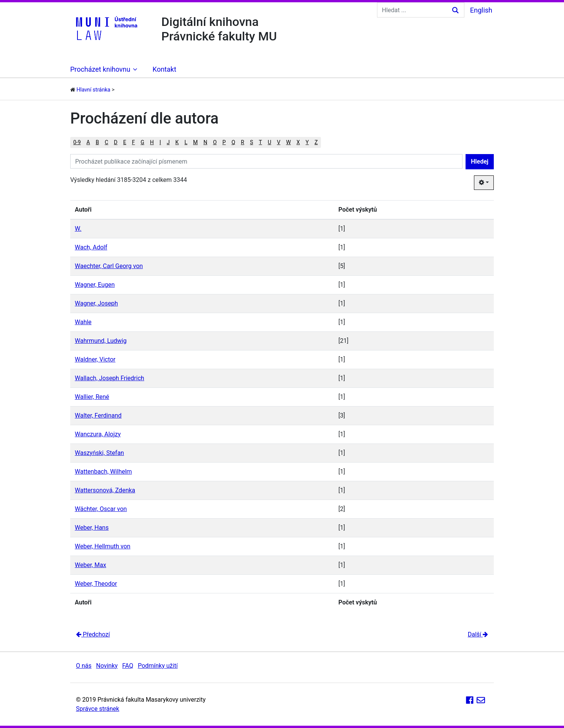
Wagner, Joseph (96, 303)
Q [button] (234, 142)
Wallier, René (92, 397)
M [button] (195, 142)
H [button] (152, 142)
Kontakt (164, 69)
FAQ (128, 666)
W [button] (288, 142)
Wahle (83, 322)
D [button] (116, 142)
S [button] (251, 142)
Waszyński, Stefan (99, 453)
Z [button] (316, 142)
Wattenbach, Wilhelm (103, 472)
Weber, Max (90, 565)
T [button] (260, 142)
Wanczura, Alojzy (98, 434)
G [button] (143, 142)
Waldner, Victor (95, 359)
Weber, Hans (92, 528)
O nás (84, 666)
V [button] (279, 142)
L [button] (186, 142)
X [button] (298, 142)
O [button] (215, 142)
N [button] (205, 142)
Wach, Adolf (91, 247)
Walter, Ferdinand (98, 415)
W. (78, 229)
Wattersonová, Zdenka (105, 490)
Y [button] (307, 142)
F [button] (134, 142)
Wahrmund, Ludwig (101, 341)
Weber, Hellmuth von (103, 546)
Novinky (107, 666)
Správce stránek (97, 709)
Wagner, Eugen (95, 285)
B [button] (97, 142)
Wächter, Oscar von (101, 509)
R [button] (243, 142)
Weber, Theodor (96, 584)
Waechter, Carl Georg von (109, 266)
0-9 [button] (77, 142)
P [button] (224, 142)
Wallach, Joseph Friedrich (110, 378)
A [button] (88, 142)
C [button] (106, 142)
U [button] (270, 142)
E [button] (125, 142)
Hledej (480, 162)
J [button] (168, 142)
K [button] (177, 142)
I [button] (160, 142)
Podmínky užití (158, 666)
